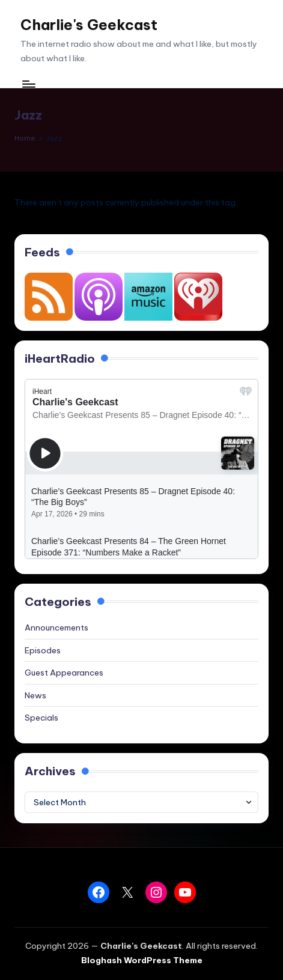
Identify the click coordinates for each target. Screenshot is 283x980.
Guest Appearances (64, 673)
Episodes (43, 650)
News (35, 695)
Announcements (56, 628)
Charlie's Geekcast (89, 25)
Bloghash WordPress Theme (142, 960)
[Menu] (28, 84)
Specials (41, 718)
